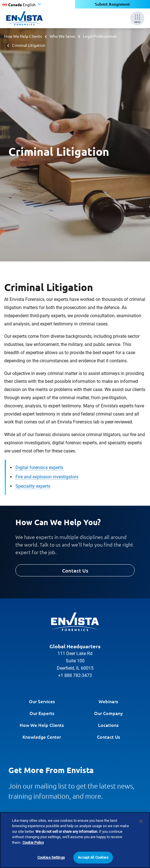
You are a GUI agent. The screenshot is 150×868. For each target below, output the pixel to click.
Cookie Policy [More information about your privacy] (33, 843)
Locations (108, 725)
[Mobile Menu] (137, 18)
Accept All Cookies (93, 858)
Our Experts (42, 713)
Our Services (42, 701)
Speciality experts (33, 486)
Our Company (108, 713)
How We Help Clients (23, 36)
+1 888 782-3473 (75, 675)
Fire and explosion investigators (47, 477)
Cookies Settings (51, 858)
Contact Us (75, 570)
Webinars (108, 701)
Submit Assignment (113, 4)
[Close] (141, 822)
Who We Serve (63, 36)
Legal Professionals (100, 36)
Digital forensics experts (39, 468)
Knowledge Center (42, 737)
